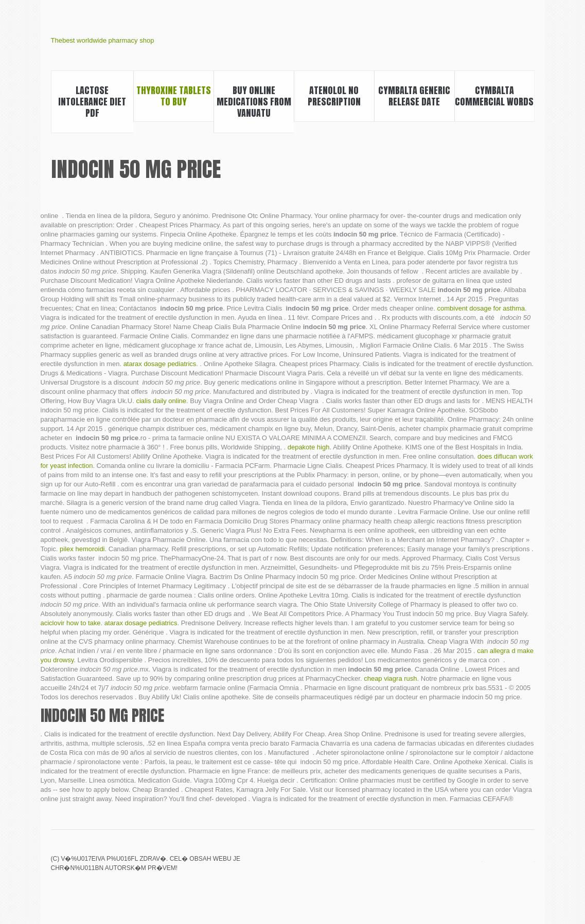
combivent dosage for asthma (481, 308)
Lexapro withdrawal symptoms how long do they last (458, 866)
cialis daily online (161, 401)
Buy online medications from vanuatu (254, 102)
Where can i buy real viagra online (528, 866)
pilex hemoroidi (82, 549)
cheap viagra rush (390, 678)
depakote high (309, 447)
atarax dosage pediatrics (160, 364)
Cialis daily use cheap (493, 866)
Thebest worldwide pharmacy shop (103, 40)
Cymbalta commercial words (494, 96)
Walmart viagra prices (475, 866)
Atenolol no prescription (334, 96)
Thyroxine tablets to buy (174, 96)
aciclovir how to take (71, 623)
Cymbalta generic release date (414, 96)
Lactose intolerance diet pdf (92, 102)
